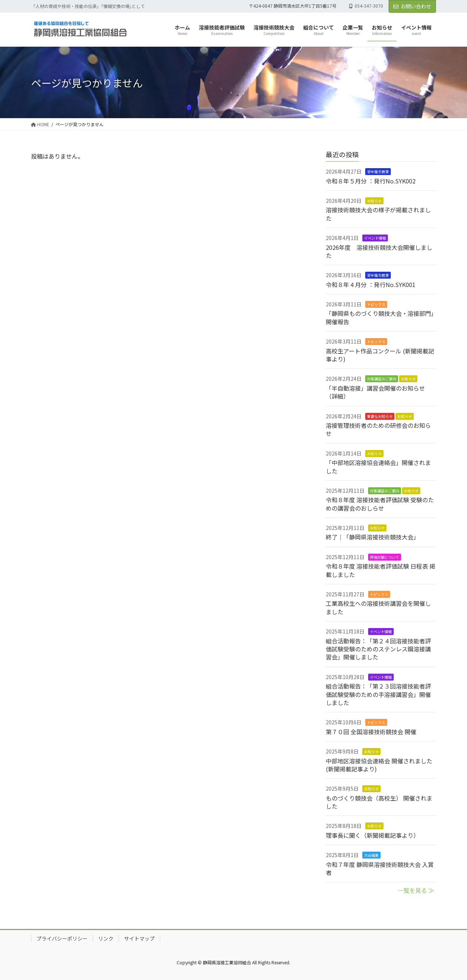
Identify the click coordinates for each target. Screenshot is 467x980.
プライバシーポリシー (62, 938)
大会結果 (371, 855)
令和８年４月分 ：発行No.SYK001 (371, 284)
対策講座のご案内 (382, 379)
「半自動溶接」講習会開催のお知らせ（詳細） (375, 392)
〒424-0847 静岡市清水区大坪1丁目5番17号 (293, 6)
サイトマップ (139, 938)
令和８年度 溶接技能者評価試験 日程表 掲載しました (381, 570)
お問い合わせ (412, 6)
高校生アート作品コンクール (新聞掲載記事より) (380, 355)
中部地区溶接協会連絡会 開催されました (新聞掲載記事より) (379, 765)
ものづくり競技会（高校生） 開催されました (379, 802)
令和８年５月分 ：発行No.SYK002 (371, 181)
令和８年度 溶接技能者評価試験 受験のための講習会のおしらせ (380, 504)
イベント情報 (375, 238)
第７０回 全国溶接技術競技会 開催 (371, 732)
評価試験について (385, 557)
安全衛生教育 (378, 172)
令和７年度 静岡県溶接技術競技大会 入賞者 (380, 868)
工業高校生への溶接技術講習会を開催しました (378, 607)
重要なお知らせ (380, 416)
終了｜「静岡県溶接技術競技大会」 (373, 537)
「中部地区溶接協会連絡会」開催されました (378, 466)
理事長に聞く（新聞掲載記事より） (373, 835)
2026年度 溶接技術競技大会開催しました (379, 251)
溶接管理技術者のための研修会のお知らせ (378, 429)
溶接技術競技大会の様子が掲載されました (378, 214)
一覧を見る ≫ (416, 890)
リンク (106, 938)
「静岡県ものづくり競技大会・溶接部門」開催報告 (380, 317)
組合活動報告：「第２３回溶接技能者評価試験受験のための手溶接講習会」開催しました (378, 694)
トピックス (376, 304)
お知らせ (374, 201)
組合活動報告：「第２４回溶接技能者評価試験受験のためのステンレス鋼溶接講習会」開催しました (378, 649)
